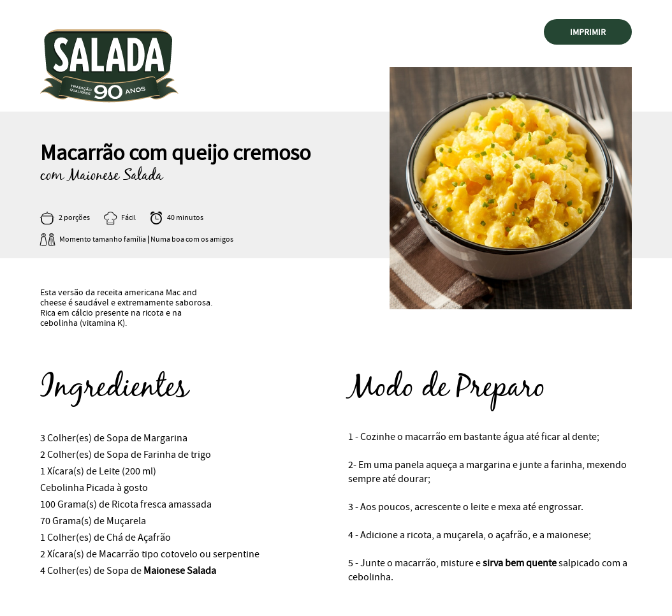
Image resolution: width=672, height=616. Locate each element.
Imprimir (588, 32)
